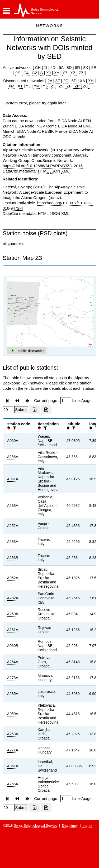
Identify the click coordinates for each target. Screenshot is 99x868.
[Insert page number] (66, 401)
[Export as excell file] (35, 410)
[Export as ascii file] (46, 410)
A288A (13, 506)
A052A (13, 578)
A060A (13, 441)
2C (66, 81)
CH (39, 67)
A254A (13, 662)
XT (20, 86)
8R (77, 67)
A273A (13, 678)
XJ (49, 73)
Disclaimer (70, 825)
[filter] (14, 428)
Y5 (45, 86)
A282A (13, 598)
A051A (13, 479)
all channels (13, 243)
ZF (69, 86)
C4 (26, 73)
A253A (13, 734)
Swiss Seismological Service (36, 825)
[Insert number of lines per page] (8, 410)
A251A (13, 630)
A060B (13, 646)
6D (74, 81)
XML (65, 171)
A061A (13, 766)
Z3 (53, 86)
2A (50, 81)
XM (11, 86)
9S (18, 73)
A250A (13, 614)
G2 (34, 73)
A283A (13, 542)
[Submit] (21, 410)
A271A (13, 750)
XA (83, 81)
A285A (13, 694)
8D (69, 67)
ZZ (81, 73)
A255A (13, 784)
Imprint (87, 825)
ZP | (77, 86)
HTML (43, 171)
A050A (13, 714)
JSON (55, 171)
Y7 (65, 73)
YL (28, 86)
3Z (58, 81)
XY (57, 73)
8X (86, 67)
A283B (13, 558)
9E (93, 67)
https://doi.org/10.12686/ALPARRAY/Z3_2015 (43, 166)
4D (53, 67)
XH (90, 81)
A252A (13, 526)
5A (61, 67)
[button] (6, 11)
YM (37, 86)
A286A (13, 457)
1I (46, 67)
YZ (74, 73)
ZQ (85, 86)
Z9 (61, 86)
